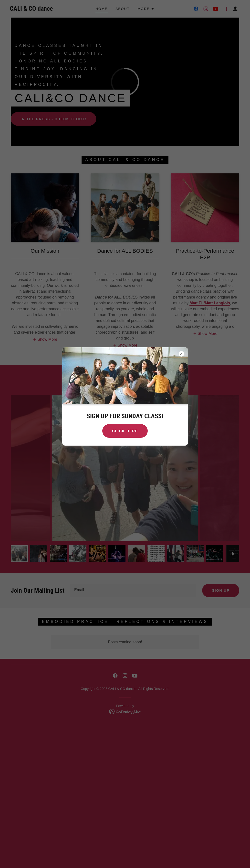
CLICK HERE (125, 431)
